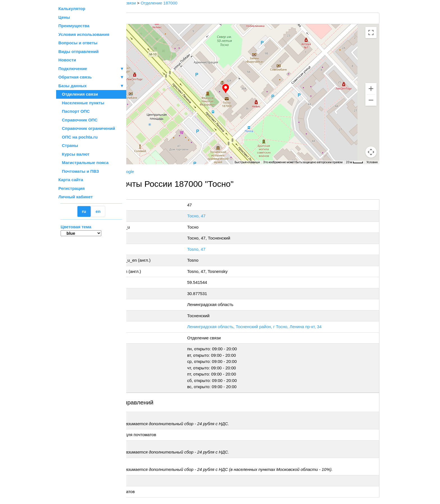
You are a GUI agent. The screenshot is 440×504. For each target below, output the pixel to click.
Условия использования (84, 34)
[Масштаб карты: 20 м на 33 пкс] (355, 162)
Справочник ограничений (87, 128)
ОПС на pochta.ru (78, 137)
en (98, 211)
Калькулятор (72, 9)
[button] (255, 89)
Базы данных (73, 86)
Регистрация (72, 188)
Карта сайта (71, 180)
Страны (68, 145)
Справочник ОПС (78, 120)
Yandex (168, 172)
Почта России (144, 172)
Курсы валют (74, 154)
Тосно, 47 (234, 216)
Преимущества (74, 26)
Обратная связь (91, 77)
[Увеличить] (371, 89)
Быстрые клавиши (247, 162)
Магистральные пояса (83, 163)
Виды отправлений (78, 51)
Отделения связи (78, 94)
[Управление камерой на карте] (371, 132)
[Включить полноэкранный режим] (371, 33)
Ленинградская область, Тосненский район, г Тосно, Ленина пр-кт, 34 (292, 327)
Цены (64, 17)
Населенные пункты (81, 103)
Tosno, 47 (234, 249)
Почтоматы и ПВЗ (79, 171)
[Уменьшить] (371, 100)
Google (186, 172)
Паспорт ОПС (74, 111)
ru (84, 211)
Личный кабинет (76, 197)
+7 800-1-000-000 (169, 196)
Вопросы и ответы (78, 43)
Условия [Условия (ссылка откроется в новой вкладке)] (372, 162)
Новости (67, 60)
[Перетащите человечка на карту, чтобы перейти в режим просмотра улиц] (371, 152)
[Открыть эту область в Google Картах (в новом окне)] (141, 161)
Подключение (91, 69)
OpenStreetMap (155, 166)
